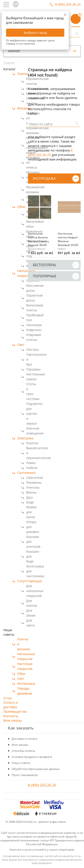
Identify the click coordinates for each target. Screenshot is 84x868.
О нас (8, 698)
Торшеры (33, 369)
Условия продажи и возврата (32, 757)
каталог (14, 51)
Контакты (11, 716)
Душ (29, 497)
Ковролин (34, 330)
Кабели (32, 468)
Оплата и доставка (11, 705)
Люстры (32, 350)
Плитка (23, 74)
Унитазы (33, 487)
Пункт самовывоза (25, 775)
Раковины (34, 482)
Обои (21, 207)
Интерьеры (26, 683)
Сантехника (26, 473)
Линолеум (34, 325)
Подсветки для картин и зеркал (34, 414)
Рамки (31, 463)
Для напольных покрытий (35, 591)
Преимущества (15, 711)
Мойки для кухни (31, 512)
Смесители (35, 478)
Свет (21, 345)
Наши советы (21, 763)
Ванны (31, 492)
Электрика (25, 438)
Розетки (32, 443)
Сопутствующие (30, 581)
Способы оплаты (23, 751)
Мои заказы (13, 720)
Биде (30, 502)
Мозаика (24, 108)
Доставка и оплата (24, 739)
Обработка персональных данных (36, 769)
